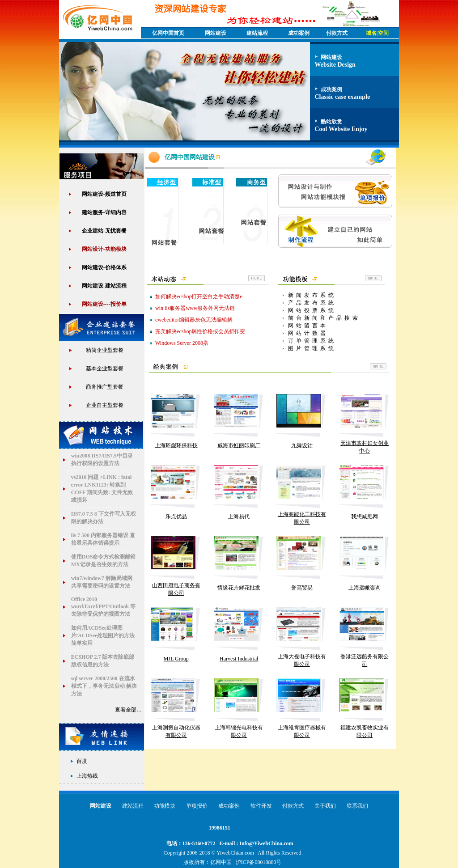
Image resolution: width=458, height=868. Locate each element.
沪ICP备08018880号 (259, 862)
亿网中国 (221, 862)
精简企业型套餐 (105, 350)
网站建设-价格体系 (104, 267)
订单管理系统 (312, 341)
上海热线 (87, 776)
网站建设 (216, 33)
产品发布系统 (312, 303)
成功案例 (299, 33)
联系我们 (357, 806)
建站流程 (257, 33)
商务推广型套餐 (105, 387)
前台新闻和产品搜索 (324, 318)
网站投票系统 (312, 310)
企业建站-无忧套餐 (104, 231)
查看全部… (129, 710)
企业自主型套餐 (105, 405)
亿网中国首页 (168, 33)
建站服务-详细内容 (104, 212)
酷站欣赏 (331, 122)
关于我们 (325, 806)
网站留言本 (308, 326)
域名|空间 (377, 33)
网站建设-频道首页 (104, 194)
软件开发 (261, 806)
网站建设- (104, 286)
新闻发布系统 (312, 295)
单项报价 (197, 806)
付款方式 (293, 806)
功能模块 (165, 806)
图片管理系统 (312, 348)
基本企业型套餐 (105, 368)
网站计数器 (308, 333)
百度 (82, 761)
